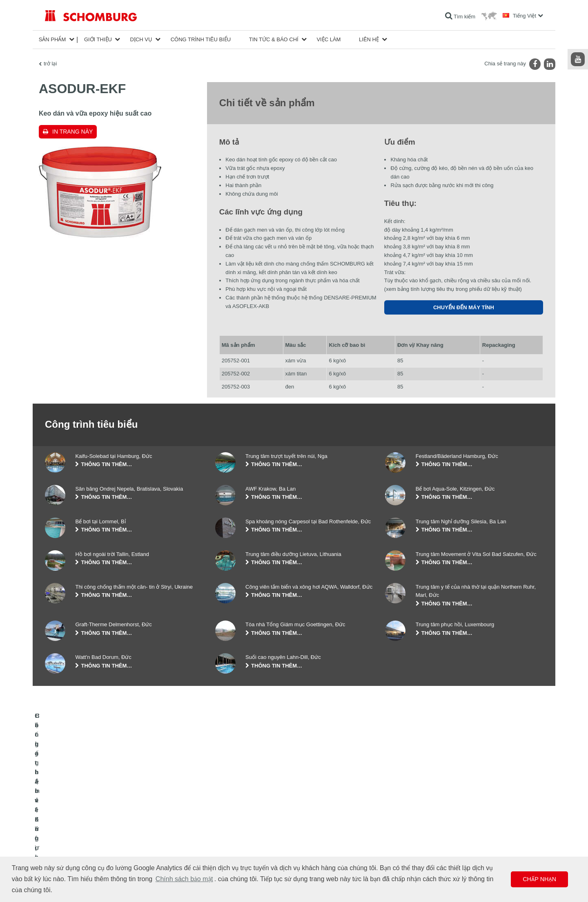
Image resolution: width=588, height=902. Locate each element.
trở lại (50, 64)
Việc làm (329, 39)
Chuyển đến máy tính (464, 307)
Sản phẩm (52, 39)
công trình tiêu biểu (201, 39)
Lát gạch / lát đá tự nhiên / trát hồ (81, 831)
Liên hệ (369, 39)
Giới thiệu (98, 39)
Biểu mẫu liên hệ (234, 843)
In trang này (72, 132)
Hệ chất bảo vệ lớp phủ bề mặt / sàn (85, 843)
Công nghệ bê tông (66, 855)
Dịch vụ (141, 39)
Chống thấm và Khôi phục (73, 819)
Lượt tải (224, 831)
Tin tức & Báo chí (274, 39)
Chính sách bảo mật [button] (184, 879)
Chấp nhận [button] (539, 879)
